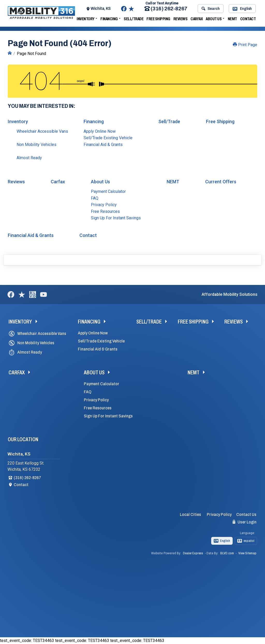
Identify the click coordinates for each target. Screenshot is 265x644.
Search (211, 9)
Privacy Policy (104, 205)
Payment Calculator (108, 191)
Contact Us (246, 514)
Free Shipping (158, 19)
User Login (245, 522)
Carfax (197, 19)
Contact (248, 19)
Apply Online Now (100, 131)
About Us (214, 19)
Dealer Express (193, 553)
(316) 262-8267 (166, 9)
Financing (109, 19)
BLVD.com (227, 553)
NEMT (232, 19)
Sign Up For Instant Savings (116, 218)
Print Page (245, 45)
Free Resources (105, 211)
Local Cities (190, 514)
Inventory (86, 19)
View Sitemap (247, 553)
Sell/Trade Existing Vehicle (108, 138)
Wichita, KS (101, 8)
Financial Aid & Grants (103, 145)
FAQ (95, 198)
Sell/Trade (134, 19)
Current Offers (221, 182)
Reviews (181, 19)
